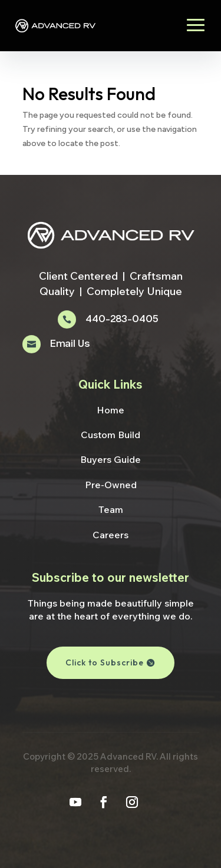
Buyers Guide (111, 459)
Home (111, 410)
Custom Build (111, 435)
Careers (111, 535)
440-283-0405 (122, 319)
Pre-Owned (111, 485)
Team (111, 509)
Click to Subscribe (105, 662)
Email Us (70, 344)
